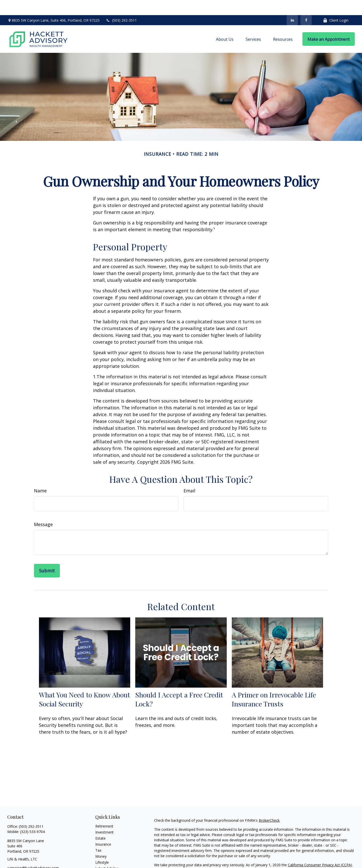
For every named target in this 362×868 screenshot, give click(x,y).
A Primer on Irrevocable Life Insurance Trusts (274, 684)
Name (40, 476)
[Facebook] (306, 5)
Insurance (103, 829)
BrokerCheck (269, 805)
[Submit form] (47, 556)
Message (43, 509)
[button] (225, 24)
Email (189, 476)
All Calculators (107, 865)
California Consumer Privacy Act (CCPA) (320, 850)
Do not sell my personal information (301, 855)
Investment (104, 817)
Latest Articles (107, 853)
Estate (100, 823)
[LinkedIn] (292, 5)
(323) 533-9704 (32, 817)
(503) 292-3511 (121, 5)
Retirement (104, 811)
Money (101, 841)
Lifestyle (102, 847)
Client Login (336, 5)
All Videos (103, 859)
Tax (98, 835)
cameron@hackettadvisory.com (33, 853)
